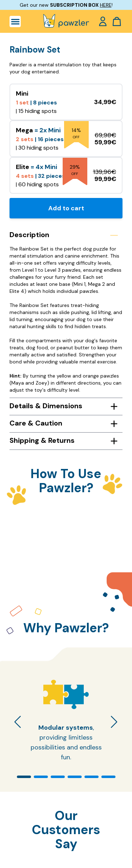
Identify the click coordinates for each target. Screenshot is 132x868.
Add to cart (66, 208)
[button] (24, 777)
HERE (106, 5)
